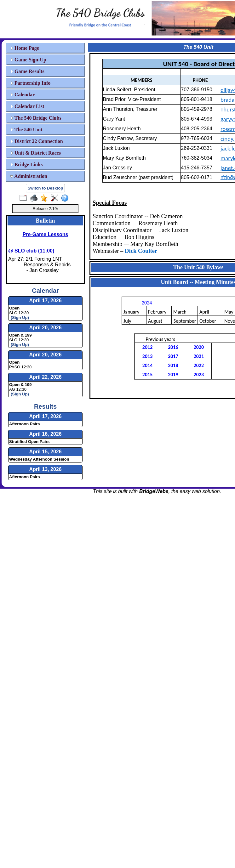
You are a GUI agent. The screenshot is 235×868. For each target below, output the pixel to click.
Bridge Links (26, 165)
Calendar (22, 95)
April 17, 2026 (45, 416)
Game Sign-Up (28, 60)
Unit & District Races (35, 153)
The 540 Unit (26, 130)
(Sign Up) (20, 318)
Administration (29, 176)
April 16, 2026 (45, 434)
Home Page (25, 48)
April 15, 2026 (45, 452)
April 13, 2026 (45, 469)
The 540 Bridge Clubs (36, 118)
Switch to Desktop (46, 188)
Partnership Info (30, 83)
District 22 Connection (37, 141)
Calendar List (27, 106)
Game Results (27, 71)
